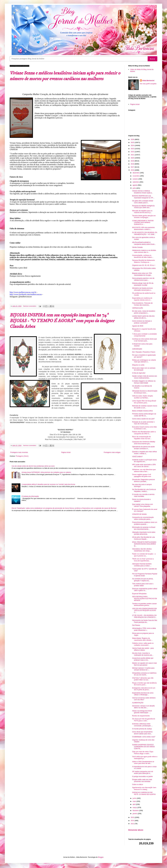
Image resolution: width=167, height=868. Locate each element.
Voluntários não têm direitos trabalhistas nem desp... (142, 550)
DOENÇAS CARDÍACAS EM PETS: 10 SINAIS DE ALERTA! (144, 793)
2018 (133, 164)
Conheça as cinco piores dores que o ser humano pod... (144, 340)
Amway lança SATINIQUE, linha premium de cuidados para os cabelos (46, 472)
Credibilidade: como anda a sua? (144, 737)
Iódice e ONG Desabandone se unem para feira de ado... (143, 763)
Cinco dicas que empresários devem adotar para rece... (142, 733)
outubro (136, 179)
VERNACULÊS (137, 308)
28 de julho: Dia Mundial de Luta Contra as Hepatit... (143, 538)
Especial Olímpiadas (139, 594)
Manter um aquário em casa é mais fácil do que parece (144, 664)
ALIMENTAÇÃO (138, 703)
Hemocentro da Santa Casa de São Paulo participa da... (145, 621)
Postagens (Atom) (22, 456)
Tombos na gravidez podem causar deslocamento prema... (144, 604)
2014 (133, 821)
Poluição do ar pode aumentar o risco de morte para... (143, 423)
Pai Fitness (136, 625)
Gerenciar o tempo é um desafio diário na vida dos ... (143, 707)
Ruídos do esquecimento (141, 716)
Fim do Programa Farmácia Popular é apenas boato (145, 575)
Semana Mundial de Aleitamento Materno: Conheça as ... (143, 261)
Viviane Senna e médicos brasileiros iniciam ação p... (143, 192)
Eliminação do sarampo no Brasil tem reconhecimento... (144, 528)
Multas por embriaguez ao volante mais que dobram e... (144, 361)
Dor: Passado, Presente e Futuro (144, 352)
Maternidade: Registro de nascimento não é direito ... (142, 639)
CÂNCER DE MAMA (139, 514)
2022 (133, 152)
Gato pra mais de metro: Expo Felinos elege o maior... (143, 753)
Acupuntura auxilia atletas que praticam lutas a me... (143, 659)
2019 (133, 161)
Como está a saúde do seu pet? (143, 419)
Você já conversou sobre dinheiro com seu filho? (144, 699)
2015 (133, 817)
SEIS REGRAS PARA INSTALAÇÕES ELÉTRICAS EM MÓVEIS (144, 598)
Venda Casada (137, 247)
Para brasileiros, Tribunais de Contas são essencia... (142, 304)
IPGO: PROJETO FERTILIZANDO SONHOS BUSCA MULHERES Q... (144, 544)
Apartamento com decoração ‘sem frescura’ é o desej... (144, 788)
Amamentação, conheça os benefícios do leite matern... (143, 256)
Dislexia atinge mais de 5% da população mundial (143, 284)
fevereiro (136, 811)
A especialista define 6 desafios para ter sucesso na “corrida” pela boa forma (48, 484)
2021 (133, 155)
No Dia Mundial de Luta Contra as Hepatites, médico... (144, 490)
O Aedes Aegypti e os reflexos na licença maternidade (144, 382)
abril (134, 804)
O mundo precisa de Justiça (142, 729)
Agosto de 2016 (138, 326)
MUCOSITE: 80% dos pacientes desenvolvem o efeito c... (143, 228)
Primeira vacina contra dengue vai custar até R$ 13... (144, 415)
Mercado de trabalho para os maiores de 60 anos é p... (142, 212)
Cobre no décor (138, 784)
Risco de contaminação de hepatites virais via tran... (142, 438)
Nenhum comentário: (30, 306)
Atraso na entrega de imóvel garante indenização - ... (142, 712)
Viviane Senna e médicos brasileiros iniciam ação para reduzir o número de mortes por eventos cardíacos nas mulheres (65, 76)
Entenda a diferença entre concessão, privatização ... (142, 725)
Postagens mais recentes (19, 452)
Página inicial (66, 452)
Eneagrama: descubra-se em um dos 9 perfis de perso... (144, 689)
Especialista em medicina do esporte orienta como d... (142, 299)
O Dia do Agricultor (139, 373)
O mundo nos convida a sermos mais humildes (143, 495)
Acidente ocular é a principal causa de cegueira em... (144, 461)
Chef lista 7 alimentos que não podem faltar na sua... (143, 679)
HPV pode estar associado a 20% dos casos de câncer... (144, 466)
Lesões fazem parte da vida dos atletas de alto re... (143, 317)
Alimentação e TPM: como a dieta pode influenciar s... (144, 629)
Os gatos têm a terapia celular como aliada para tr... (143, 202)
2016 (133, 170)
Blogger (101, 857)
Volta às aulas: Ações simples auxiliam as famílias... (142, 397)
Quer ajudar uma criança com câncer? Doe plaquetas (142, 505)
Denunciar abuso (136, 830)
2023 (133, 149)
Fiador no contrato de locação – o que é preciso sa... (144, 555)
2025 (133, 142)
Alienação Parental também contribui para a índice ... (142, 565)
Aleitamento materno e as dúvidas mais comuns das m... (144, 251)
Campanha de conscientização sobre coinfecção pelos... (143, 518)
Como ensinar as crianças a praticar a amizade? (142, 322)
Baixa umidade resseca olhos (142, 411)
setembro (136, 182)
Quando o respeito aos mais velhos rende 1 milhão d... (144, 453)
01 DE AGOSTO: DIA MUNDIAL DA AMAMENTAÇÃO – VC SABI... (145, 233)
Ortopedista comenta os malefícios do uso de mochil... (144, 674)
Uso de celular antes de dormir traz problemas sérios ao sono (33, 466)
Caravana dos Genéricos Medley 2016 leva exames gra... (144, 443)
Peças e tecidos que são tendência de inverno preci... (144, 684)
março (135, 807)
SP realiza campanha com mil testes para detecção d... (143, 772)
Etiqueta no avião (138, 365)
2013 (133, 824)
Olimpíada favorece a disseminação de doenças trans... (145, 392)
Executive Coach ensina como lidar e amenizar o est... (144, 428)
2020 (133, 158)
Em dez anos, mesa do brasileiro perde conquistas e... (144, 312)
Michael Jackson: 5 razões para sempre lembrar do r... (143, 669)
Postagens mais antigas (112, 452)
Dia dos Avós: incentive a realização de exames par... (143, 654)
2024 (133, 145)
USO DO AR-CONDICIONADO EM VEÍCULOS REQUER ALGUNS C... (144, 610)
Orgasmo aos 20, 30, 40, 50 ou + (144, 265)
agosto (135, 185)
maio (135, 801)
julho (135, 188)
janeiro (135, 814)
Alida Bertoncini (148, 81)
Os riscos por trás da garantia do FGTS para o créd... (144, 720)
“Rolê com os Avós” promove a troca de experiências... (143, 560)
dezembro (136, 173)
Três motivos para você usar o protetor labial (143, 585)
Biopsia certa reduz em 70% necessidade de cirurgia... (142, 274)
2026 (133, 139)
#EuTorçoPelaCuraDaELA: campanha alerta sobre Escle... (144, 243)
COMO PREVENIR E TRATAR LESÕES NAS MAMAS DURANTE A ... (143, 222)
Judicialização (137, 349)
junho (135, 798)
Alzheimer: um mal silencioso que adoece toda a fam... (144, 470)
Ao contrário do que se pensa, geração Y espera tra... (143, 580)
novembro (136, 176)
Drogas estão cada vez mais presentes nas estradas (142, 780)
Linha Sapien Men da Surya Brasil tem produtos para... (144, 402)
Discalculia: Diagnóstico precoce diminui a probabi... (143, 480)
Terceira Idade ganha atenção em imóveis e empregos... (144, 217)
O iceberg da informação (30, 496)
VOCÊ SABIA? (137, 457)
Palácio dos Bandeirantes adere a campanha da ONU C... (144, 433)
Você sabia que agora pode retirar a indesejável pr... (145, 758)
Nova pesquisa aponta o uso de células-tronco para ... (143, 279)
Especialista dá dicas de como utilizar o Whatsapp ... (143, 694)
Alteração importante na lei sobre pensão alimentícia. (144, 533)
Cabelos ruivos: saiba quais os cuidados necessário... (143, 644)
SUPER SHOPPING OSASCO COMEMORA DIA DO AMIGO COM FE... (143, 747)
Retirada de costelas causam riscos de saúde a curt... (145, 407)
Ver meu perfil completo (148, 84)
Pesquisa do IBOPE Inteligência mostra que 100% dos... (143, 207)
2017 (133, 167)
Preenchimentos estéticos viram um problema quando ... (145, 523)
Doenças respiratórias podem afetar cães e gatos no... (145, 590)
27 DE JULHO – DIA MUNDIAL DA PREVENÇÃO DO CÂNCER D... (144, 616)
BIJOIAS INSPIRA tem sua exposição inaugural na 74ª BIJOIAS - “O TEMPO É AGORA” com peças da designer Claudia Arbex (62, 321)
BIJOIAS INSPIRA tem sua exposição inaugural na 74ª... (143, 197)
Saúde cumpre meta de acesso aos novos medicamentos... (145, 377)
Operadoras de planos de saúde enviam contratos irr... (143, 448)
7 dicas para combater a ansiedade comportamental (144, 335)
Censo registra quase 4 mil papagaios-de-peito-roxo (142, 475)
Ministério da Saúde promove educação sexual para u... (142, 289)
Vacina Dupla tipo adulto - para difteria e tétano (143, 649)
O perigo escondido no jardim (142, 776)
